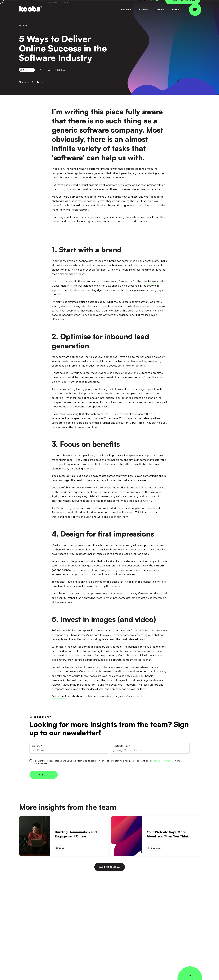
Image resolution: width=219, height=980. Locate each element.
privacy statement (163, 761)
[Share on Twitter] (33, 82)
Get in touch (59, 696)
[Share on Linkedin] (43, 82)
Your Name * (37, 746)
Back (23, 26)
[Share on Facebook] (38, 82)
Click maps (126, 418)
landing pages (84, 389)
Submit (43, 775)
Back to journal (109, 867)
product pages (116, 680)
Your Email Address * (122, 746)
